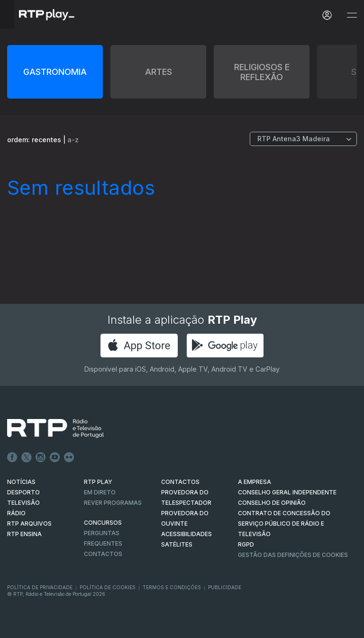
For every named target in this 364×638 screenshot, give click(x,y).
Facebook (12, 457)
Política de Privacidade (40, 587)
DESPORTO (23, 492)
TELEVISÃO (23, 503)
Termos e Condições (172, 587)
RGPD (246, 544)
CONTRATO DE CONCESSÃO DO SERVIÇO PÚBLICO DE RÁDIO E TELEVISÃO (284, 524)
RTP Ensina (24, 534)
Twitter (27, 457)
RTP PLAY (98, 482)
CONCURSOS (103, 523)
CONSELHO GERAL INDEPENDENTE (287, 492)
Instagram (41, 457)
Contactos (103, 554)
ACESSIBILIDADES (187, 534)
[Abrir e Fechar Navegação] (352, 15)
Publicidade (225, 587)
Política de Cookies (108, 587)
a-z (73, 140)
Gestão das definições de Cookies (293, 555)
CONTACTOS (180, 482)
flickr (69, 457)
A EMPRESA (255, 482)
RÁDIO (16, 513)
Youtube (55, 457)
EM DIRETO (100, 492)
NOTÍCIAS (21, 482)
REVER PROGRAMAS (113, 503)
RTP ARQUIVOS (29, 524)
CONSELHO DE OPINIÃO (272, 503)
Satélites (177, 544)
